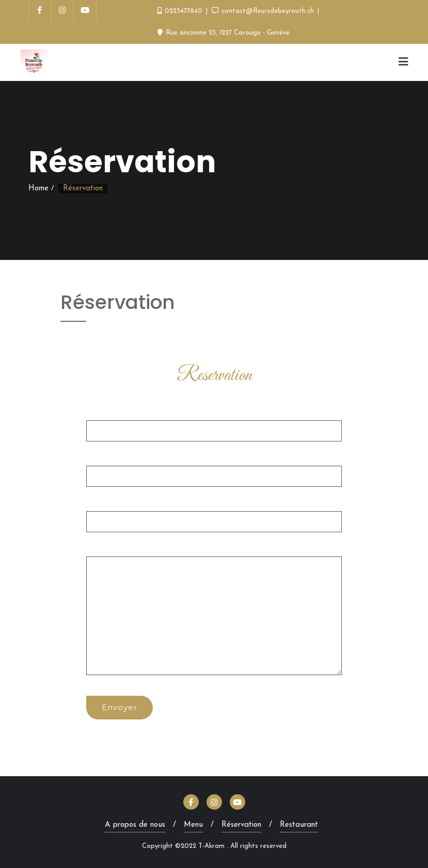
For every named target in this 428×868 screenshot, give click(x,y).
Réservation (241, 825)
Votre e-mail (214, 467)
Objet (214, 513)
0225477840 (181, 11)
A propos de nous (135, 825)
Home (38, 189)
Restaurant (299, 825)
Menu (193, 825)
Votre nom (214, 422)
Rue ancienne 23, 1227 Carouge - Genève (224, 33)
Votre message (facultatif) (214, 610)
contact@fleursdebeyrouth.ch (264, 11)
